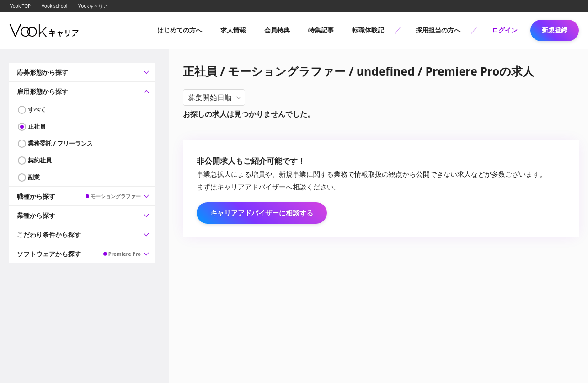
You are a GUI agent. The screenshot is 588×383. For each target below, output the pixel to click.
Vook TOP (20, 6)
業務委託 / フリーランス (60, 143)
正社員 (37, 126)
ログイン (505, 30)
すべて (37, 109)
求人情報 (233, 30)
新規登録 (555, 30)
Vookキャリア (93, 6)
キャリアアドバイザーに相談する (262, 213)
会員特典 (277, 30)
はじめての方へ (180, 30)
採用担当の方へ (438, 30)
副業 (34, 177)
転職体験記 (368, 30)
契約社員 (40, 160)
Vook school (54, 6)
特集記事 (321, 30)
